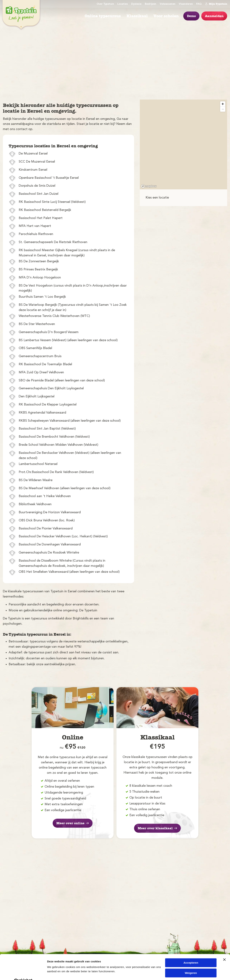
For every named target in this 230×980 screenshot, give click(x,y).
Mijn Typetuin (216, 4)
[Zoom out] (223, 109)
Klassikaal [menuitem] (137, 16)
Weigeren (191, 964)
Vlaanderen (186, 4)
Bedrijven (150, 4)
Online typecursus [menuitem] (103, 16)
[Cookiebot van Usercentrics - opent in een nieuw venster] (23, 973)
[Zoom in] (223, 104)
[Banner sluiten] (224, 951)
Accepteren (191, 954)
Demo (191, 16)
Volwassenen (168, 4)
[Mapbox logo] (149, 186)
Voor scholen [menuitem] (166, 16)
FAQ (199, 4)
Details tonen (56, 973)
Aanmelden (214, 16)
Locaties (123, 4)
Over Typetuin (105, 4)
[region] (183, 144)
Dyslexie (136, 4)
